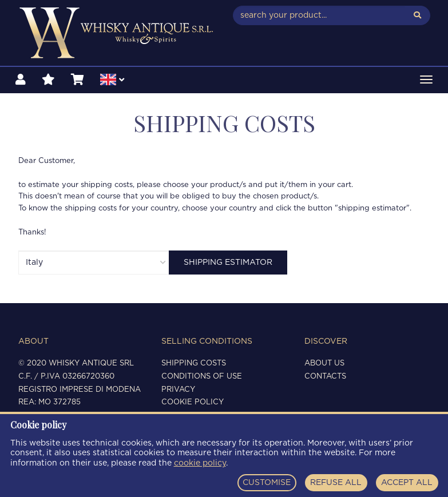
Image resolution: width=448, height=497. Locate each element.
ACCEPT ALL (407, 483)
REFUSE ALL (336, 483)
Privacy (178, 390)
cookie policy (200, 463)
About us (324, 363)
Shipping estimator (228, 263)
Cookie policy (193, 402)
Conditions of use (202, 377)
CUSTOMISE (267, 483)
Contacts (325, 377)
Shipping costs (194, 363)
